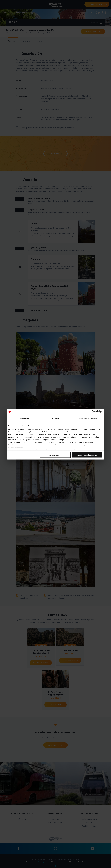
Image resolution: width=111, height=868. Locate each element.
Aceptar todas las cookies (87, 455)
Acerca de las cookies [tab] (88, 418)
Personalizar (55, 455)
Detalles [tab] (55, 418)
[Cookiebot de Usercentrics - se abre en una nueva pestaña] (93, 412)
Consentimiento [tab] (23, 418)
